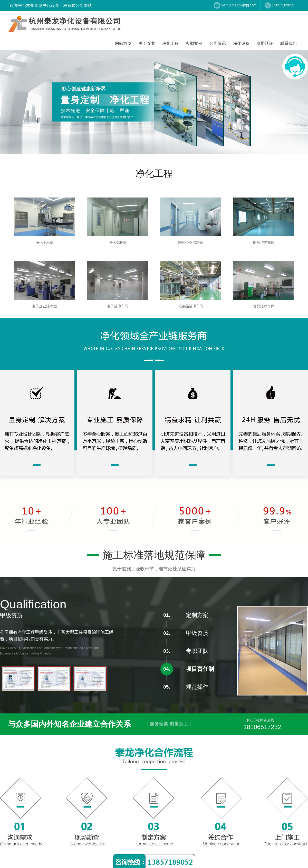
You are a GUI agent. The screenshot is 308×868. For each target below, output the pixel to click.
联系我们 (288, 43)
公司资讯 (218, 43)
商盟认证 (265, 43)
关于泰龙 (147, 43)
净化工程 (170, 43)
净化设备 (241, 43)
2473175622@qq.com (239, 5)
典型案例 (194, 43)
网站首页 (123, 43)
